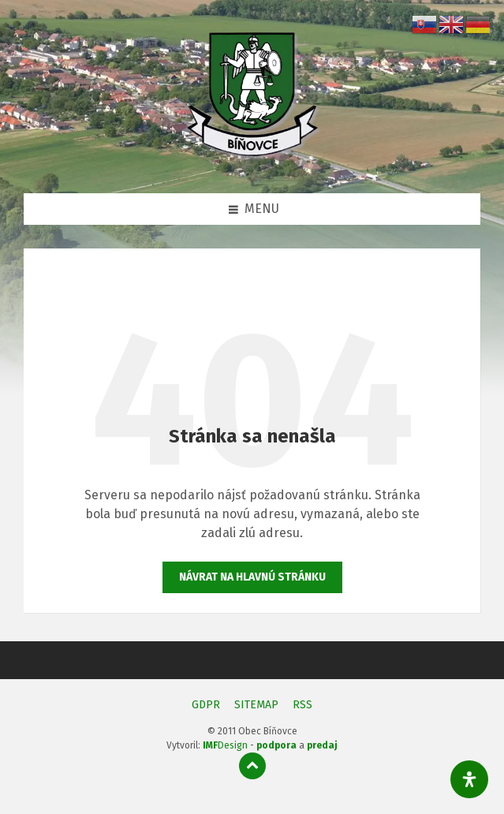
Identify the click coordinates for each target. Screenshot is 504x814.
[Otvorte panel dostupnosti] (469, 779)
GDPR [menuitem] (206, 705)
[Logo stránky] (252, 161)
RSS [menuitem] (302, 705)
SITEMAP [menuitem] (256, 705)
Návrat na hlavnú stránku (252, 577)
